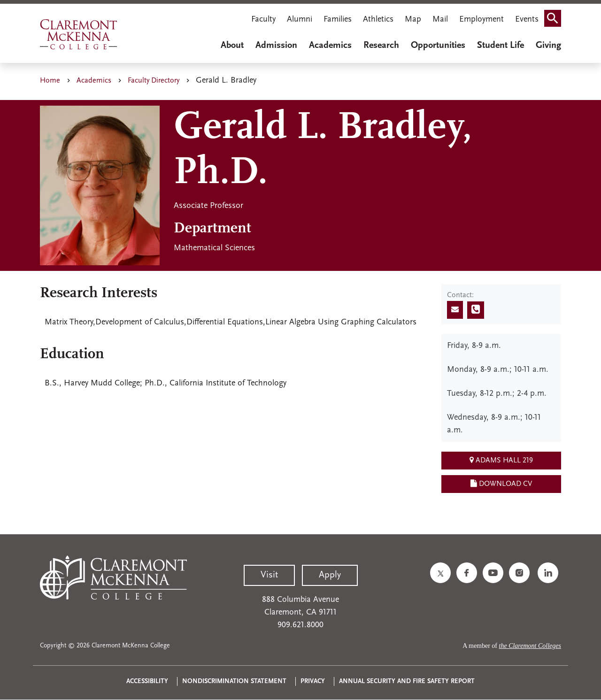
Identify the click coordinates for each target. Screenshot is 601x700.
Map (413, 19)
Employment (482, 19)
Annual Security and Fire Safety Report (407, 681)
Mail (440, 19)
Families (338, 19)
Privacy (313, 681)
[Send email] (455, 310)
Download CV (501, 484)
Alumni (300, 19)
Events (527, 19)
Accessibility (147, 681)
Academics (330, 46)
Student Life (501, 46)
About (232, 46)
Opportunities (438, 46)
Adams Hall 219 (501, 460)
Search (555, 20)
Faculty (263, 19)
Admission (276, 46)
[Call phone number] (476, 310)
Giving (548, 46)
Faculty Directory (154, 81)
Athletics (378, 19)
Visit (269, 575)
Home (50, 81)
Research (381, 46)
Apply (330, 575)
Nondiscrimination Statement (234, 681)
